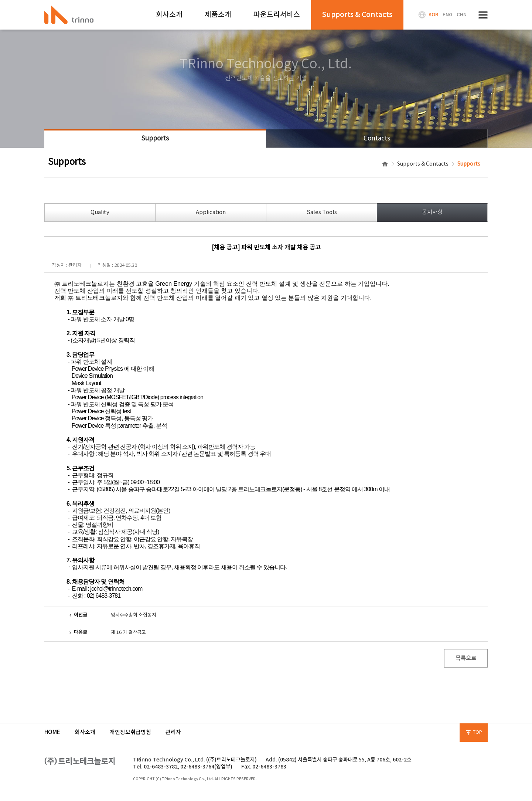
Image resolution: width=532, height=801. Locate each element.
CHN (462, 15)
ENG (447, 15)
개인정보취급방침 (130, 732)
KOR (433, 15)
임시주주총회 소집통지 (134, 615)
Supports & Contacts (357, 15)
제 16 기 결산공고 (128, 633)
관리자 (173, 732)
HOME (52, 732)
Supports (155, 139)
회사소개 (169, 15)
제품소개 (218, 15)
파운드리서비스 (277, 15)
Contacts (377, 139)
